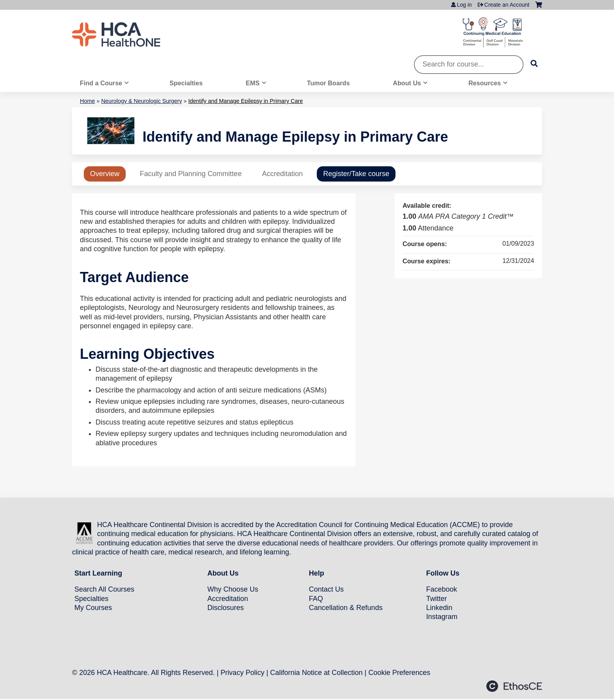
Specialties (186, 83)
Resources (485, 83)
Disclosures (225, 608)
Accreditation (282, 174)
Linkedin (439, 608)
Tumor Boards (328, 83)
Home (87, 101)
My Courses (93, 608)
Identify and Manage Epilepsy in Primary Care (246, 101)
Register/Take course (356, 174)
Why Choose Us (233, 589)
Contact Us (326, 589)
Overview (105, 174)
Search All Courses (104, 589)
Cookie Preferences (399, 673)
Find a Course (101, 83)
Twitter (436, 599)
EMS (253, 83)
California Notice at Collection (316, 673)
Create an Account (507, 5)
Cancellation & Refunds (346, 608)
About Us (407, 83)
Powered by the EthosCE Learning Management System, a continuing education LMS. (514, 686)
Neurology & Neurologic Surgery (141, 101)
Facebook (442, 589)
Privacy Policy (242, 673)
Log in (464, 5)
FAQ (316, 599)
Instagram (442, 617)
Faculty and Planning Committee (191, 174)
